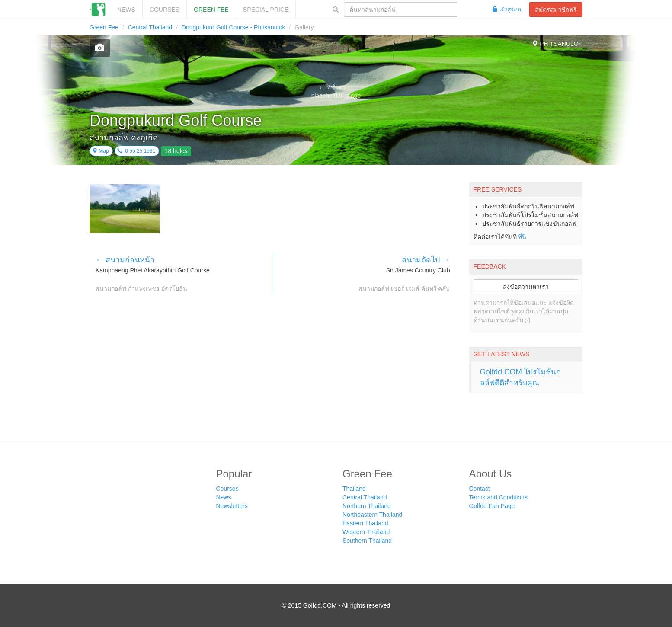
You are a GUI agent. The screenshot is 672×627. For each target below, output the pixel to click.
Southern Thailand (367, 541)
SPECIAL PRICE (266, 10)
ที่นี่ (522, 237)
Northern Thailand (367, 506)
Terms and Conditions (498, 497)
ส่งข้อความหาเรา (526, 287)
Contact (480, 489)
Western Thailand (366, 532)
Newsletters (232, 506)
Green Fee (211, 10)
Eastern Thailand (365, 523)
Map (101, 151)
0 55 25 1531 (136, 151)
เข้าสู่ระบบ (508, 10)
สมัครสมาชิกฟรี (556, 10)
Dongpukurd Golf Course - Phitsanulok (234, 27)
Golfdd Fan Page (492, 506)
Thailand (354, 489)
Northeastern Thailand (372, 515)
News (126, 10)
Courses (165, 10)
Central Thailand (150, 27)
